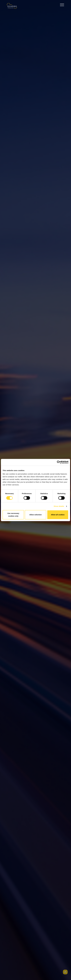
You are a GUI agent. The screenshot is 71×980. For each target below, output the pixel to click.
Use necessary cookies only (13, 515)
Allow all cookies (58, 515)
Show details (59, 506)
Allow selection (35, 515)
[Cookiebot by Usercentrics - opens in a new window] (59, 462)
